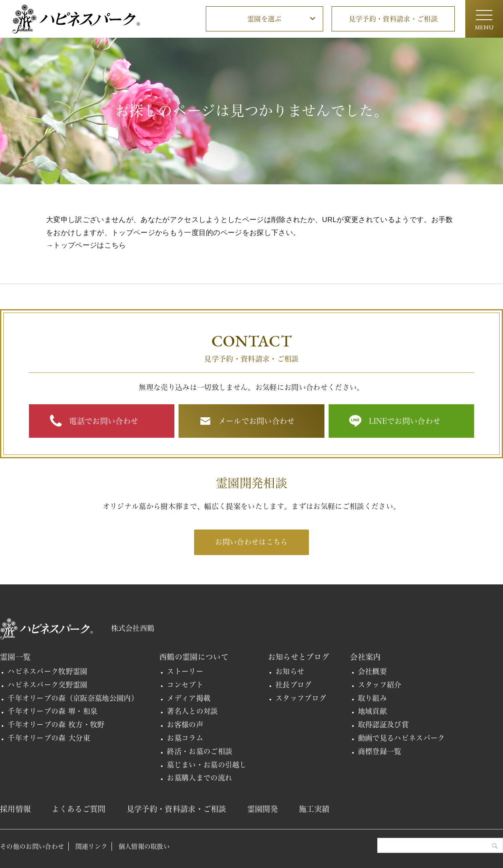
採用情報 (15, 809)
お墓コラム (185, 738)
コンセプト (185, 685)
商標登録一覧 (380, 751)
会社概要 (372, 671)
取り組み (372, 698)
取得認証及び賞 (383, 725)
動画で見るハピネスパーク (402, 738)
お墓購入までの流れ (200, 778)
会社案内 (365, 657)
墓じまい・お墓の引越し (207, 765)
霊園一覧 (15, 657)
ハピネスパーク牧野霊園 (48, 671)
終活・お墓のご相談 (200, 751)
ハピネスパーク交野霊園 (48, 685)
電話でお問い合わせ (104, 421)
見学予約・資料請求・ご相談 (393, 19)
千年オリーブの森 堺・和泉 (52, 711)
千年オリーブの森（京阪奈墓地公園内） (73, 698)
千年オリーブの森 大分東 (49, 738)
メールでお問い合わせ (257, 421)
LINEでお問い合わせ (405, 421)
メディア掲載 (189, 698)
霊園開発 (263, 809)
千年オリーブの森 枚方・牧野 (56, 725)
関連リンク (92, 846)
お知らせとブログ (299, 657)
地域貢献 (372, 711)
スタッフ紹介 (380, 685)
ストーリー (185, 671)
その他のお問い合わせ (32, 846)
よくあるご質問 (78, 809)
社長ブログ (294, 685)
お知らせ (290, 671)
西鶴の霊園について (194, 657)
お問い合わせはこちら (251, 542)
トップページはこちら (89, 245)
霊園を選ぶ (264, 19)
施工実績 (314, 809)
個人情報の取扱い (144, 846)
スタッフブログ (301, 698)
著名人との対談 (192, 711)
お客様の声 (185, 725)
